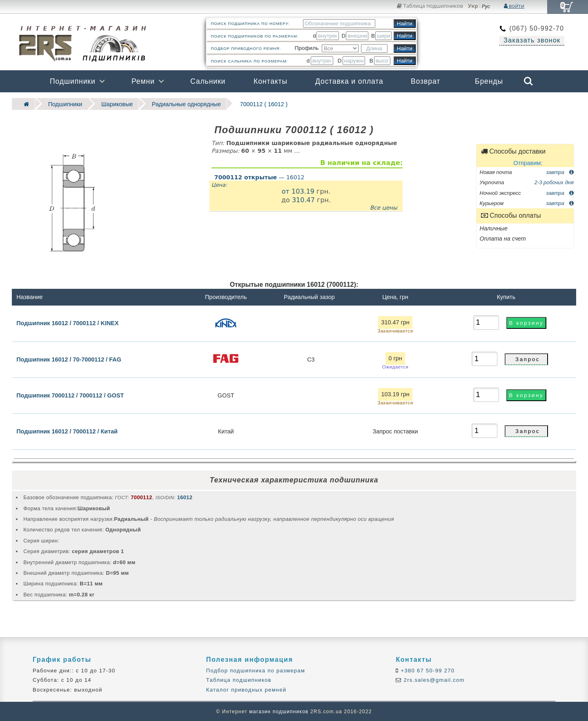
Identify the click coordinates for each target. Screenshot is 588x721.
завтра (560, 171)
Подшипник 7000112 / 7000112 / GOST (70, 395)
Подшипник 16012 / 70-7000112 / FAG (69, 359)
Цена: (219, 184)
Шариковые (112, 104)
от (287, 191)
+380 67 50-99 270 (427, 670)
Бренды (489, 81)
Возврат (425, 81)
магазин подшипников (279, 711)
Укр (473, 6)
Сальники (208, 81)
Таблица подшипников (430, 6)
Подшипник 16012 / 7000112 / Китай (67, 431)
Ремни (143, 81)
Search (528, 81)
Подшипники (73, 81)
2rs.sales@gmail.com (433, 680)
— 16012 (259, 176)
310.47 (303, 199)
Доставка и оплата (349, 81)
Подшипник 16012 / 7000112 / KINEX (67, 322)
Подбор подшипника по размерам (256, 670)
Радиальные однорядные (178, 104)
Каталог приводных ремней (246, 689)
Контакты (271, 81)
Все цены (384, 207)
